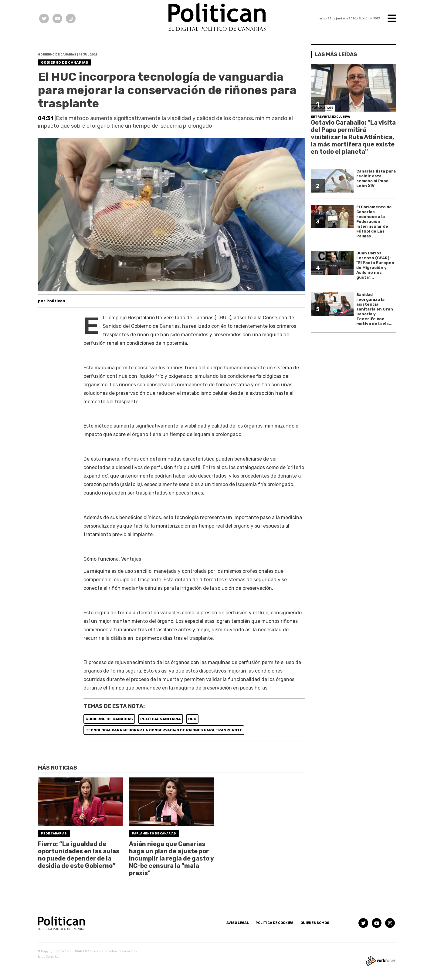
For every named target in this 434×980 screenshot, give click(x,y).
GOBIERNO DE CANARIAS (109, 719)
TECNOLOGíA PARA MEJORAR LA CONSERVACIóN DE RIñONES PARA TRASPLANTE (164, 730)
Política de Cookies (275, 923)
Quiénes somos (315, 923)
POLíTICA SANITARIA (161, 719)
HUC (192, 719)
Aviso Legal (238, 923)
